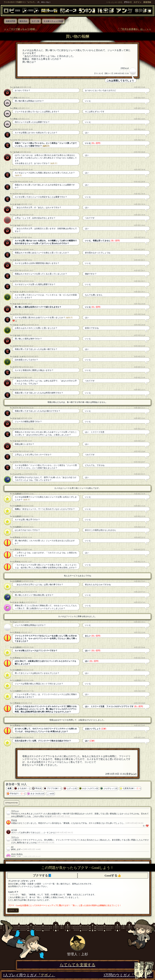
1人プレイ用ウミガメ (29, 975)
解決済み (23, 21)
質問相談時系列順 (12, 803)
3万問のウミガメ (128, 975)
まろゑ (16, 87)
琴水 (16, 98)
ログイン (138, 2)
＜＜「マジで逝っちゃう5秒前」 (21, 29)
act (16, 622)
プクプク (17, 129)
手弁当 (17, 537)
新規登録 (147, 2)
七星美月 (18, 494)
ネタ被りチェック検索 (53, 21)
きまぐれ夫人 (20, 602)
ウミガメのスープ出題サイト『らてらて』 (20, 2)
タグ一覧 (35, 21)
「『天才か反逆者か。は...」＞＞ (134, 29)
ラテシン (125, 68)
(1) (16, 155)
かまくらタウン (21, 292)
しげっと (18, 215)
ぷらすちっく (20, 474)
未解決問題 (11, 21)
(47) (16, 661)
